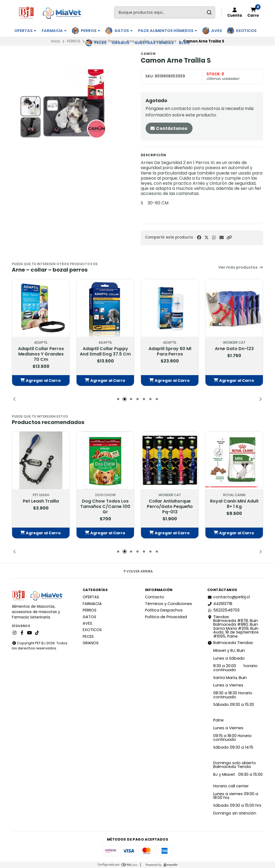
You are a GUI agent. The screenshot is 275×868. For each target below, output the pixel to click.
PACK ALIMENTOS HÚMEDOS (168, 31)
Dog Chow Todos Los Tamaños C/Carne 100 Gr (105, 507)
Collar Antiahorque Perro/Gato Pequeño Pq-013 (170, 507)
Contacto (155, 597)
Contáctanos (169, 128)
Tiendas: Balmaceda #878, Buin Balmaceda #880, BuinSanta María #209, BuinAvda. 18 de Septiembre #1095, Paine (233, 627)
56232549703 (223, 610)
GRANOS (120, 43)
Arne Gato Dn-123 (234, 349)
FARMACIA (54, 31)
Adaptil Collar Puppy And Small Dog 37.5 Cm (105, 351)
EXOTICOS (246, 31)
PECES (100, 43)
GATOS (124, 31)
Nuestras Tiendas (154, 43)
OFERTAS (25, 31)
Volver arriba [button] (138, 571)
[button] (229, 238)
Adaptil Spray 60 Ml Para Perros (170, 351)
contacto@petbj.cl (229, 597)
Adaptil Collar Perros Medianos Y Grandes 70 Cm (41, 354)
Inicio (56, 41)
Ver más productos (241, 267)
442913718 (220, 604)
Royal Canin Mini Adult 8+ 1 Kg (234, 504)
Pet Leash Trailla (41, 501)
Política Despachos (164, 610)
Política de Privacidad (166, 617)
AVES (217, 31)
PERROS (91, 31)
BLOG (184, 43)
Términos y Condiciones (169, 604)
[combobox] (165, 13)
